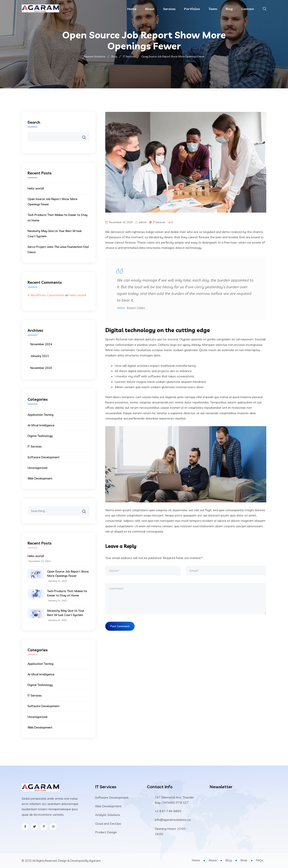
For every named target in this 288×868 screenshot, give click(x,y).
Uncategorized (37, 468)
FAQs (259, 860)
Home (132, 9)
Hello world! (36, 188)
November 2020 (41, 368)
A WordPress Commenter (46, 295)
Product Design (106, 832)
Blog (229, 9)
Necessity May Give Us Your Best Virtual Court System (66, 613)
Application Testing (40, 415)
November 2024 (41, 344)
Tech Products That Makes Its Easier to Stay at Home (67, 593)
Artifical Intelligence (41, 425)
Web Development (40, 478)
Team (213, 9)
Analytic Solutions (108, 815)
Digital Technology (40, 436)
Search (34, 122)
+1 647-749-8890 (168, 811)
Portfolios (192, 9)
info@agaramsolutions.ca (173, 820)
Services (169, 9)
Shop (244, 860)
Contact (248, 9)
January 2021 (40, 356)
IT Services (159, 222)
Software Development (44, 457)
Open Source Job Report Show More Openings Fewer (68, 574)
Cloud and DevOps (108, 824)
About (150, 9)
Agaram (95, 861)
